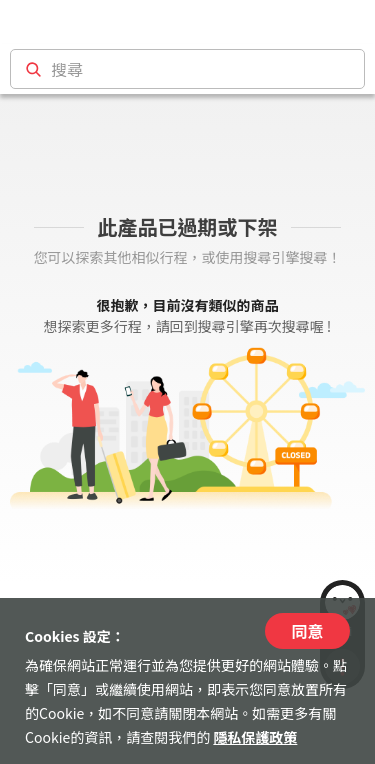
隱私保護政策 (255, 737)
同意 (307, 631)
